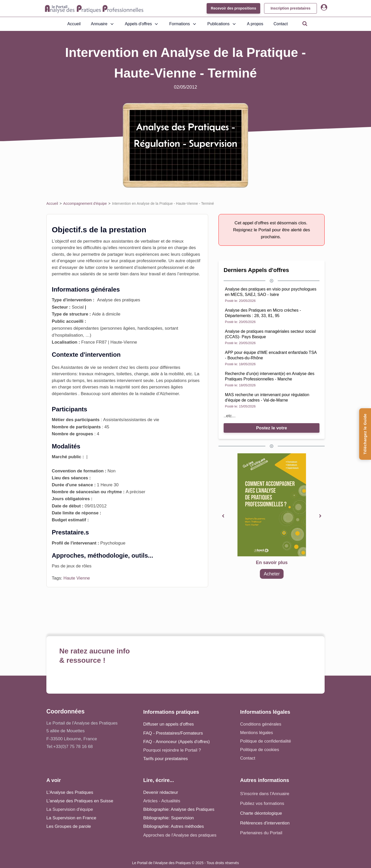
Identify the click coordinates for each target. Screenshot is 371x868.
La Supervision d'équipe (70, 809)
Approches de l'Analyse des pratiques (180, 835)
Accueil (74, 24)
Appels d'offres (142, 24)
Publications (222, 24)
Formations (183, 24)
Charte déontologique (261, 813)
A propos (255, 24)
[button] (223, 516)
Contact (281, 24)
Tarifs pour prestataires (166, 759)
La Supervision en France (71, 818)
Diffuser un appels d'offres (168, 724)
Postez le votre (272, 428)
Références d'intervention (265, 823)
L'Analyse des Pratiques (70, 792)
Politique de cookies (260, 750)
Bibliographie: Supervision (169, 818)
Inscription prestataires (290, 8)
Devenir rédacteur (161, 792)
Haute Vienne (77, 578)
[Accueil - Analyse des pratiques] (94, 8)
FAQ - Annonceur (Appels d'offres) (176, 742)
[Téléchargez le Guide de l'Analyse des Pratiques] (365, 434)
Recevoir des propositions (233, 8)
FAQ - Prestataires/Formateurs (173, 733)
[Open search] (305, 23)
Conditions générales (261, 724)
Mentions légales (257, 733)
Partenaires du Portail (262, 833)
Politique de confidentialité (266, 741)
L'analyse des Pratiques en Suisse (80, 801)
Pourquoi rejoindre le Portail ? (172, 750)
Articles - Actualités (162, 801)
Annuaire (103, 24)
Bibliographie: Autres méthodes (174, 826)
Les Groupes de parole (69, 826)
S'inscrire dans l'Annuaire (265, 794)
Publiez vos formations (262, 803)
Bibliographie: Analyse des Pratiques (179, 809)
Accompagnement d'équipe (85, 203)
